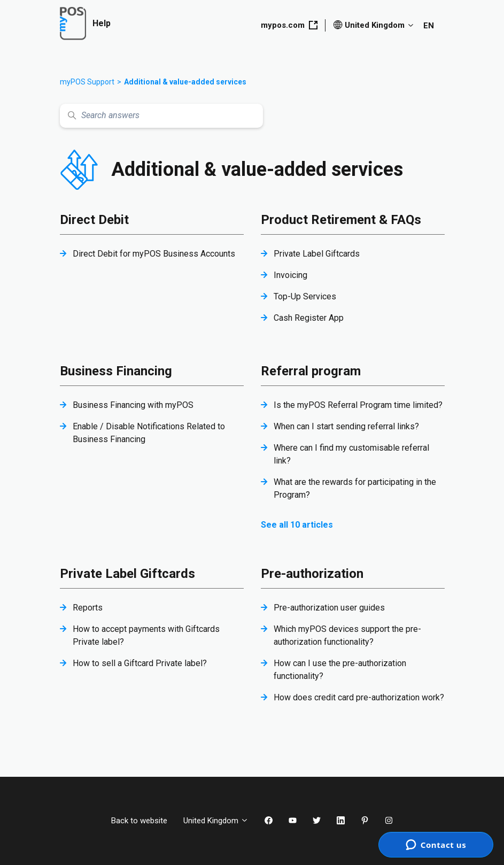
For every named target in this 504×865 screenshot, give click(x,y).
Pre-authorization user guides (329, 608)
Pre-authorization (312, 574)
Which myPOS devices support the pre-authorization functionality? (347, 635)
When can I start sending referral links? (346, 426)
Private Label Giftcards (317, 254)
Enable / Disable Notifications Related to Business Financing (149, 433)
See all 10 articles (297, 525)
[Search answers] (161, 116)
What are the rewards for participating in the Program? (355, 488)
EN (429, 26)
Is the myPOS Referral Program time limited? (358, 405)
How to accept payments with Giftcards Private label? (146, 635)
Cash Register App (309, 318)
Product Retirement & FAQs (341, 220)
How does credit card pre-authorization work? (359, 697)
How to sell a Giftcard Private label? (140, 663)
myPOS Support (87, 82)
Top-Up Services (305, 296)
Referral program (311, 371)
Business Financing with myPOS (133, 405)
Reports (88, 608)
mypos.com (289, 25)
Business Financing (116, 371)
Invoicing (290, 275)
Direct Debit (94, 220)
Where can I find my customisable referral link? (351, 454)
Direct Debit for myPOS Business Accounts (154, 254)
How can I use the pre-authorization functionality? (340, 670)
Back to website (139, 821)
